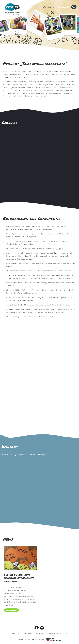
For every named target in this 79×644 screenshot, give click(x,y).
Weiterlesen (11, 610)
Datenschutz (54, 633)
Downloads (28, 633)
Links (65, 633)
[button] (74, 7)
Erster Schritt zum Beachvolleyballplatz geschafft (19, 578)
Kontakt (16, 633)
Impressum (40, 633)
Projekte (49, 7)
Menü (63, 7)
